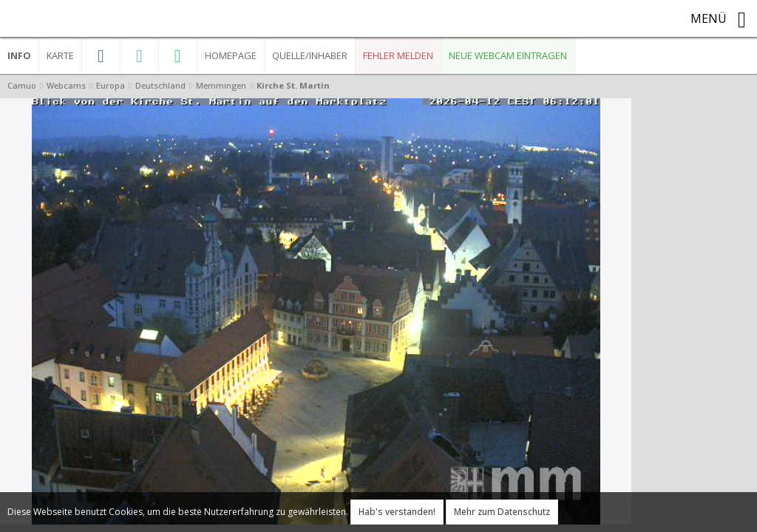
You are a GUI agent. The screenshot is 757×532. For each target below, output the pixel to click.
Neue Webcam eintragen (508, 55)
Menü (718, 20)
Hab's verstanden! (397, 512)
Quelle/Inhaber (310, 55)
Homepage (231, 55)
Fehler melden (398, 55)
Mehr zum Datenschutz (502, 512)
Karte (60, 55)
